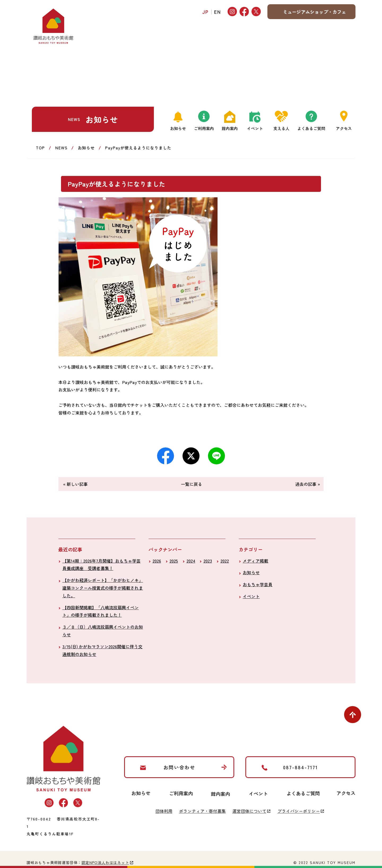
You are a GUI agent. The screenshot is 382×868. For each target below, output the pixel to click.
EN (218, 12)
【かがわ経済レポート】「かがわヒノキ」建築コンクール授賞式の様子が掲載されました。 (103, 588)
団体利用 (164, 811)
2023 (208, 561)
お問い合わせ (179, 767)
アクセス (344, 128)
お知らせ (178, 128)
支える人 (281, 128)
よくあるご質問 (311, 128)
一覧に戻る (192, 484)
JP (206, 12)
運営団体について (249, 811)
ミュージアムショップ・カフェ (314, 12)
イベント (255, 128)
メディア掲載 (255, 561)
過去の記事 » (308, 484)
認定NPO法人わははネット (105, 862)
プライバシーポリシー (299, 811)
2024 (191, 561)
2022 (225, 561)
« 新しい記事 (75, 484)
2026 (157, 561)
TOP (40, 148)
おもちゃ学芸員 (258, 584)
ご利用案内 (204, 128)
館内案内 (230, 128)
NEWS (61, 148)
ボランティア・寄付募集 (202, 811)
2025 (174, 561)
